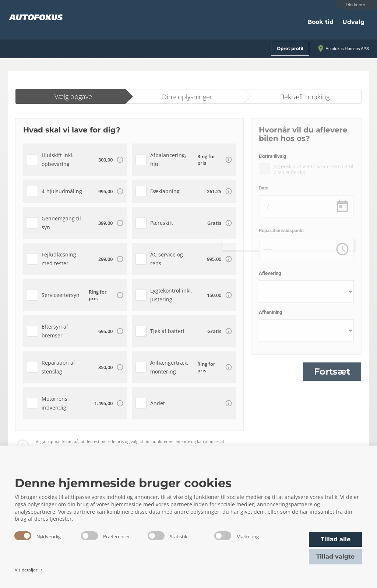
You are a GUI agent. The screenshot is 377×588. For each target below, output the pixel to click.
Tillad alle (336, 539)
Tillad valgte (335, 557)
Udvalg (353, 22)
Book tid (320, 22)
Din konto (355, 5)
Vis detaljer (29, 570)
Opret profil (290, 48)
